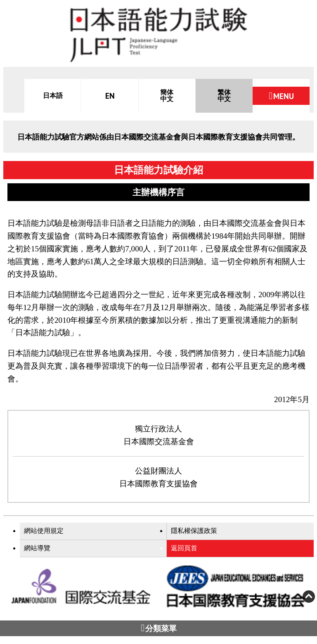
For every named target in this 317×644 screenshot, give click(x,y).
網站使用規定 (44, 531)
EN (110, 96)
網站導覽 (37, 548)
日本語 (53, 96)
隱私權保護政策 (194, 531)
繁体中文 (224, 96)
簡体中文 (167, 96)
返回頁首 (184, 548)
